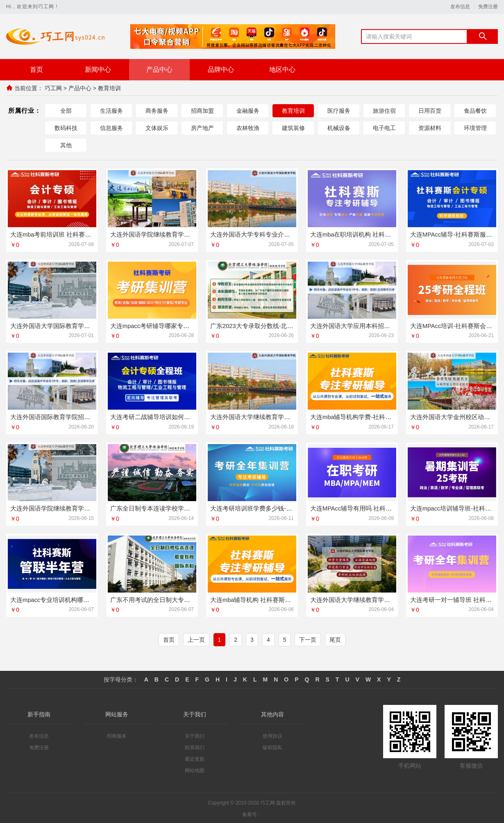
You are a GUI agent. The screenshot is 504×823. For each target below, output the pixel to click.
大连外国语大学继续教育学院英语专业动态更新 (275, 416)
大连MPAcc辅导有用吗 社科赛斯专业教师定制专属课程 (385, 507)
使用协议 (272, 735)
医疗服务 (339, 111)
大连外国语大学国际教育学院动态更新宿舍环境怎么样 (84, 325)
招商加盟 (202, 111)
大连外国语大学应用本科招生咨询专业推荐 (369, 325)
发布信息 (460, 7)
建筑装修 (293, 128)
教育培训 (109, 88)
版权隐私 (272, 746)
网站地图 (195, 769)
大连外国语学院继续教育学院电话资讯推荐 (69, 507)
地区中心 (282, 70)
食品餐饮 (475, 111)
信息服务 (111, 128)
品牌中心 (221, 70)
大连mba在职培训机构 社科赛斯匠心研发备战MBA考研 (385, 234)
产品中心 (159, 70)
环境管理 (475, 128)
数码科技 (66, 128)
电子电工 (384, 128)
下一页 (308, 638)
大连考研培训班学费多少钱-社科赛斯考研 (267, 507)
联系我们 (195, 746)
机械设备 (339, 128)
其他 (66, 145)
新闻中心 (98, 70)
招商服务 (117, 735)
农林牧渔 (248, 128)
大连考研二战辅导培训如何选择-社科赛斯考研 (173, 416)
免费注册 (488, 7)
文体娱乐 (157, 128)
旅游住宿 (384, 111)
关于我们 (195, 735)
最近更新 (195, 758)
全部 (66, 111)
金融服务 (248, 111)
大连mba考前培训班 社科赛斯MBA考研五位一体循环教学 (88, 234)
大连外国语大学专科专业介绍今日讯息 (262, 234)
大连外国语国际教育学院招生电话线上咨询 (69, 416)
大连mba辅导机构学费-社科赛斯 (354, 416)
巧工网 (53, 88)
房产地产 (202, 128)
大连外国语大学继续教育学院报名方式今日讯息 (375, 598)
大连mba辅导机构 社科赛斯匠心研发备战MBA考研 (279, 598)
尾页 (335, 638)
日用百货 (430, 111)
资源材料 (430, 128)
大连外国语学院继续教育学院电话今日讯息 (169, 234)
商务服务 (157, 111)
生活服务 (111, 111)
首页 (36, 70)
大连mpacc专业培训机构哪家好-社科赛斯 (66, 598)
